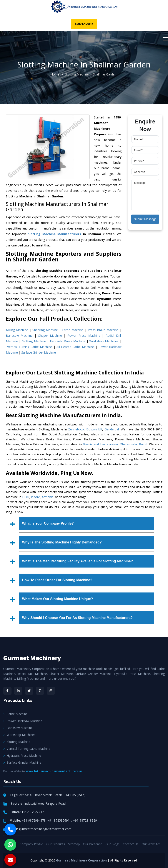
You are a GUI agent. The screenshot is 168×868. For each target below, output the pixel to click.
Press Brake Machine (103, 330)
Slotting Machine (34, 341)
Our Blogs (112, 844)
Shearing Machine (45, 330)
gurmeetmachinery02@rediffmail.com (45, 829)
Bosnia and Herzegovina (100, 444)
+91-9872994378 (34, 820)
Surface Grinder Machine (39, 352)
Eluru (26, 497)
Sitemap (74, 844)
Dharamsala (128, 444)
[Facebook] (7, 691)
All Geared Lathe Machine (75, 347)
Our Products (56, 844)
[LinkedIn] (18, 691)
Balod (143, 444)
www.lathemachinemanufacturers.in (54, 771)
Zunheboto (76, 429)
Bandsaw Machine (19, 336)
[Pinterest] (40, 691)
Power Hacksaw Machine (23, 721)
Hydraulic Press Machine (68, 341)
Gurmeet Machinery (32, 658)
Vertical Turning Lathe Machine (30, 347)
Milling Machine (17, 330)
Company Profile (31, 844)
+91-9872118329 (85, 820)
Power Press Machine (84, 336)
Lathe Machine (73, 330)
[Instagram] (51, 691)
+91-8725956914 (59, 820)
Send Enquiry (84, 24)
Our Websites (151, 844)
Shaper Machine (50, 336)
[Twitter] (29, 691)
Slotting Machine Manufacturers (54, 234)
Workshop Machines (104, 341)
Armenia (48, 497)
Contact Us (131, 844)
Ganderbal (112, 429)
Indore (35, 497)
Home (55, 74)
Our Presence (93, 844)
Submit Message (145, 219)
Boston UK (94, 429)
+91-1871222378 (33, 812)
